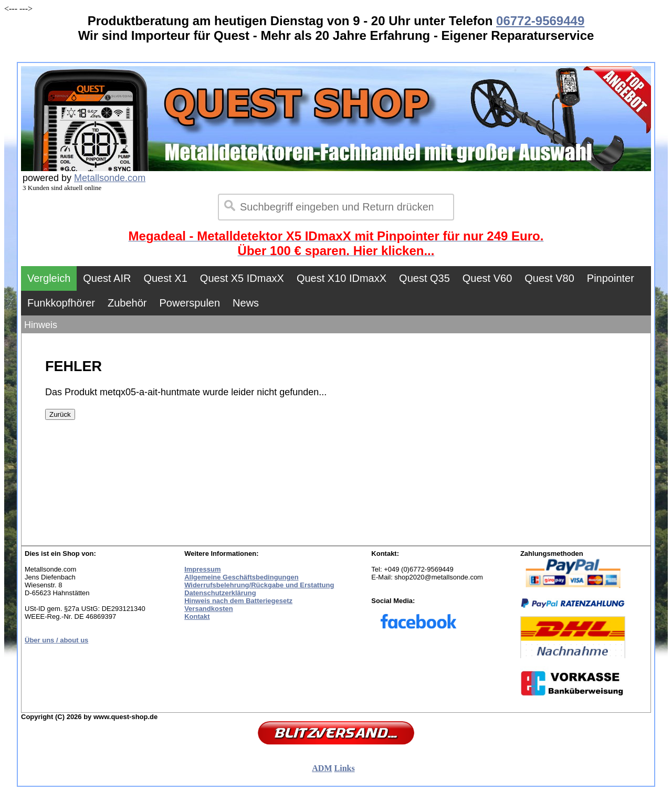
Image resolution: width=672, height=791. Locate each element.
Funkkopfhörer (61, 303)
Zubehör (127, 303)
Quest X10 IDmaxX (342, 278)
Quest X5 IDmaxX (242, 278)
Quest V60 (487, 278)
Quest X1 (165, 278)
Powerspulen (190, 303)
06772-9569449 (540, 21)
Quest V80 (549, 278)
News (246, 303)
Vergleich (49, 278)
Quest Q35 (424, 278)
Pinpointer (611, 278)
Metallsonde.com (110, 178)
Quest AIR (107, 278)
